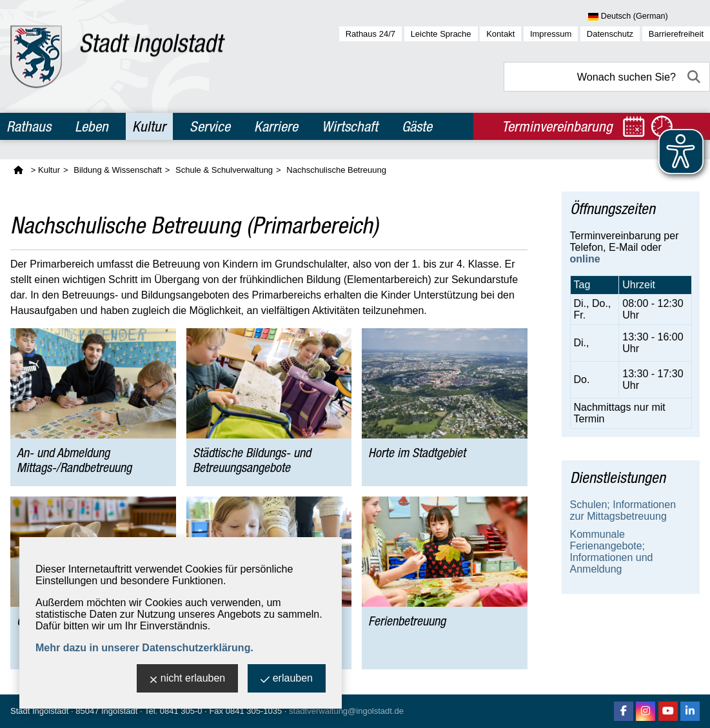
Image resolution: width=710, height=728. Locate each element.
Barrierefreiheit (676, 34)
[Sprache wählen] (649, 17)
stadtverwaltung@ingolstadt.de (346, 711)
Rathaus (29, 126)
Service (210, 126)
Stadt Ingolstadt (39, 711)
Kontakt (500, 34)
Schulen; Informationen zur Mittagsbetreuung (623, 510)
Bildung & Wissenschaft (118, 170)
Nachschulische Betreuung (336, 170)
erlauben (287, 679)
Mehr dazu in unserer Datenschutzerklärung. (144, 648)
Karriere (276, 126)
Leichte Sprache (441, 34)
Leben (92, 126)
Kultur (149, 126)
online (585, 259)
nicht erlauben (188, 679)
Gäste (417, 126)
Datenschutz (610, 34)
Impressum (551, 34)
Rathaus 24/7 (370, 34)
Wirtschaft (350, 126)
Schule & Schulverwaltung (224, 170)
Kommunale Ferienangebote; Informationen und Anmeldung (612, 552)
